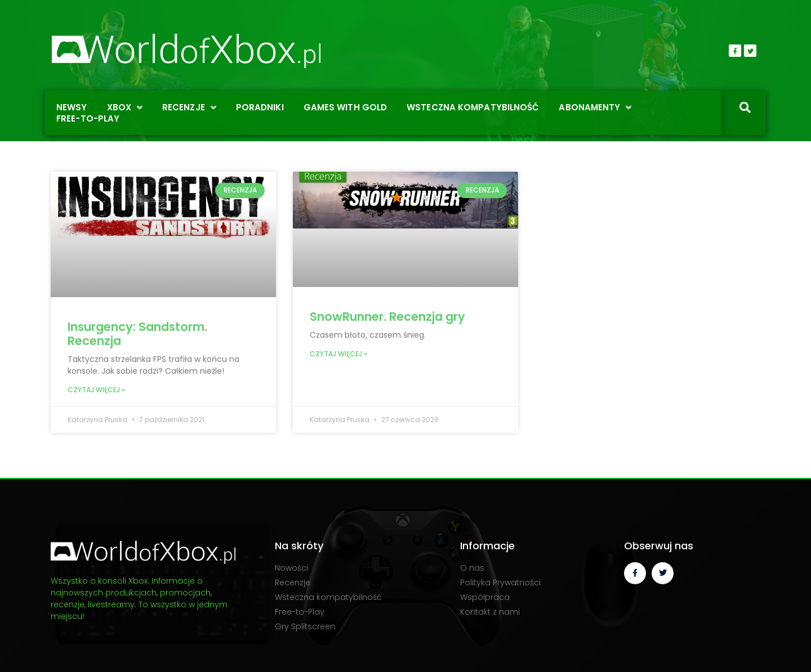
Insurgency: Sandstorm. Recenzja (137, 334)
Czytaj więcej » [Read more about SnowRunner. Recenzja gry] (338, 354)
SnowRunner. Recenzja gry (387, 317)
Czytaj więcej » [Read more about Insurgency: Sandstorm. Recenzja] (96, 390)
